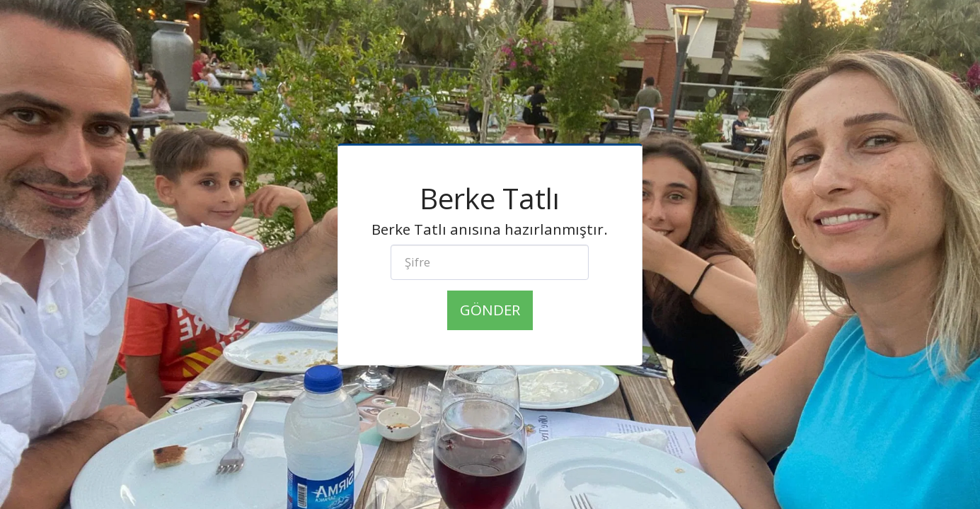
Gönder (490, 310)
